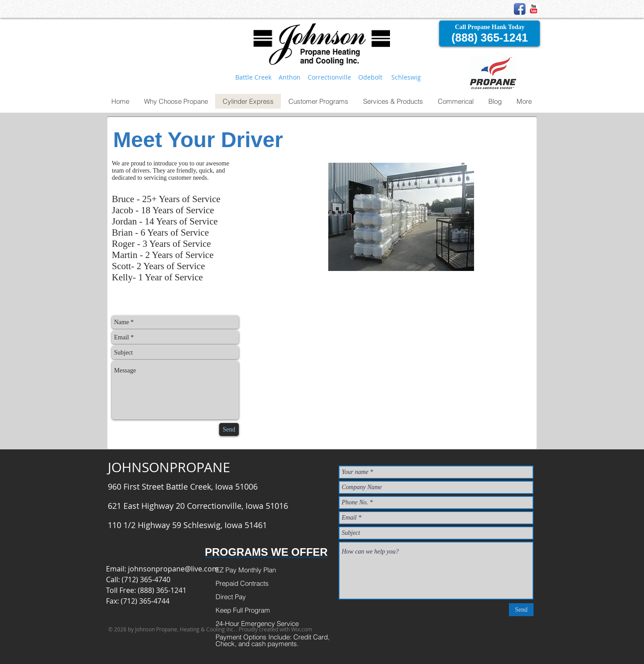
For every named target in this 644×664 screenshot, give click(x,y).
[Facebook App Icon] (520, 9)
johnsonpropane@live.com (173, 569)
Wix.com (302, 629)
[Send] (229, 429)
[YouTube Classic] (534, 9)
